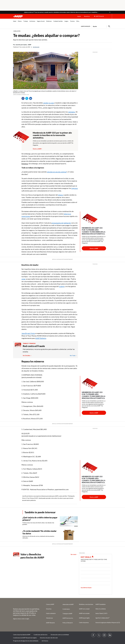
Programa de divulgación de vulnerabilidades (26, 641)
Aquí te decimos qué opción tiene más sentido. (30, 40)
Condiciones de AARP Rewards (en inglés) (25, 638)
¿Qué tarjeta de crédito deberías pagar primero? (40, 519)
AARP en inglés (86, 26)
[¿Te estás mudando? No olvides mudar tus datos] (51, 535)
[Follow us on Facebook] (93, 635)
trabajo (62, 286)
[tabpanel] (96, 26)
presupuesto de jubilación (61, 223)
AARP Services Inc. (68, 618)
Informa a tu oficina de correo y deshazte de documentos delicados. (38, 537)
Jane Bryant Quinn (28, 333)
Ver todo (73, 355)
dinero (61, 195)
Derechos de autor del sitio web (49, 638)
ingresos (75, 188)
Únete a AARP (37, 149)
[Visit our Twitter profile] (99, 635)
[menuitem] (15, 22)
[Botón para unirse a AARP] (94, 248)
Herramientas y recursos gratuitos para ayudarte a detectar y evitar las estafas (49, 350)
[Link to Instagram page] (104, 635)
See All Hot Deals (86, 588)
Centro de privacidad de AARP (22, 635)
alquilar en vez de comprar (57, 172)
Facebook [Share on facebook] (24, 99)
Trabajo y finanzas (29, 343)
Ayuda (79, 16)
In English (36, 47)
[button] (110, 12)
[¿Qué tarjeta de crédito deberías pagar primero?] (51, 521)
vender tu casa (48, 103)
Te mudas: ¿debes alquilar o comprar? (46, 35)
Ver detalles (27, 355)
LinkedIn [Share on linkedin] (31, 99)
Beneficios (87, 16)
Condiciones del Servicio (40, 635)
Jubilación (17, 31)
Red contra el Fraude (34, 346)
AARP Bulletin (41, 338)
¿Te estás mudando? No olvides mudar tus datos (40, 532)
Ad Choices (45, 641)
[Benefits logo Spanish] (18, 346)
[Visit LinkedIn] (110, 635)
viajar (24, 279)
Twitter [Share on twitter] (27, 99)
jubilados (72, 112)
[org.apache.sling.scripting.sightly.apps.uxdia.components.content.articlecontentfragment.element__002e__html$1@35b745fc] (46, 93)
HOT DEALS (86, 557)
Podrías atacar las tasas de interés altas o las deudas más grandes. (38, 523)
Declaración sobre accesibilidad (60, 635)
